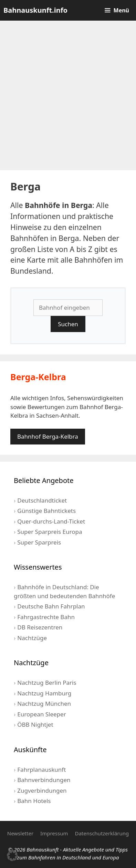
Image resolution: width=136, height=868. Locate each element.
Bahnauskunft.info (35, 10)
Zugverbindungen (42, 790)
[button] (12, 856)
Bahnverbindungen (44, 780)
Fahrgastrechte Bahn (46, 617)
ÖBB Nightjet (35, 724)
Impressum (54, 833)
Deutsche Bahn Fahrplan (51, 606)
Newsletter (20, 833)
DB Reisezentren (40, 627)
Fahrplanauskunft (41, 770)
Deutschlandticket (42, 500)
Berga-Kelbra (38, 377)
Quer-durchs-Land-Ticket (51, 521)
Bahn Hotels (34, 801)
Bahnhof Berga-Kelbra (48, 436)
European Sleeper (41, 714)
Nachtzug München (44, 704)
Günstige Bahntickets (46, 511)
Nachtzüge (32, 638)
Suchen (68, 324)
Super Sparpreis (39, 542)
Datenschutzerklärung (102, 833)
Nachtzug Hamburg (44, 693)
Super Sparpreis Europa (50, 532)
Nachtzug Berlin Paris (47, 683)
